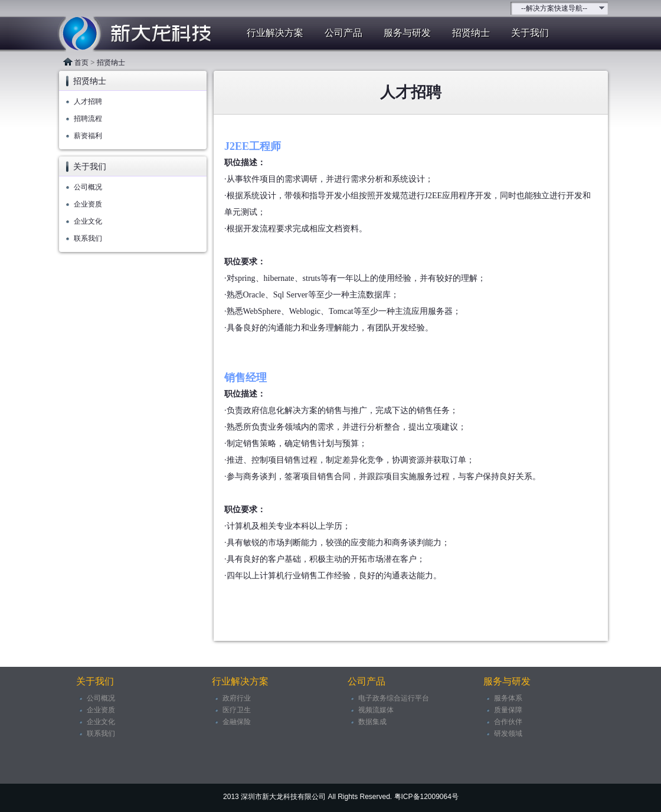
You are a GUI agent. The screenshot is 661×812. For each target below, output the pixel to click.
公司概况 (88, 187)
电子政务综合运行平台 (394, 698)
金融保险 (237, 722)
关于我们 (530, 33)
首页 (81, 63)
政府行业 (237, 698)
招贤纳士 (471, 33)
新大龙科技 (130, 34)
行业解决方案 (275, 33)
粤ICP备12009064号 (426, 797)
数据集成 (372, 722)
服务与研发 (407, 33)
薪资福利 (88, 136)
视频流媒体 (376, 710)
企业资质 (88, 204)
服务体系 (508, 698)
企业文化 (88, 221)
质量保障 (508, 710)
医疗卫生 (237, 710)
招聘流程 (88, 119)
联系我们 (88, 238)
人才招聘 (88, 102)
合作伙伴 (508, 722)
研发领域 (508, 734)
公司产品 (343, 33)
